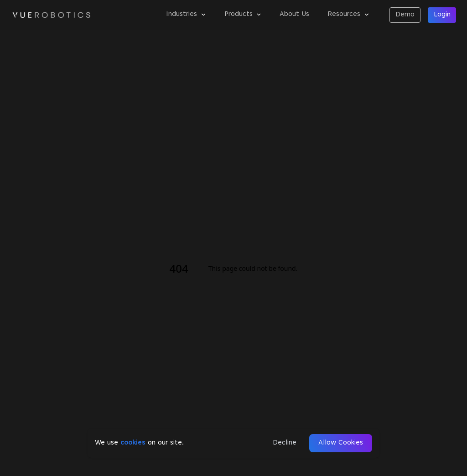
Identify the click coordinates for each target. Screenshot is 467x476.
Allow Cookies (341, 443)
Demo (405, 15)
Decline (285, 443)
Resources (348, 14)
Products (243, 14)
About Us (294, 14)
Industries (186, 14)
